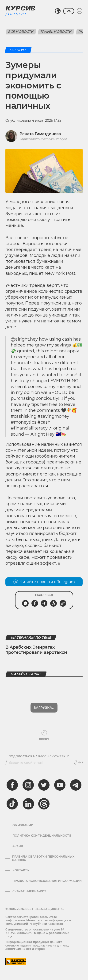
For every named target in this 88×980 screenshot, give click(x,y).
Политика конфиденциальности (42, 836)
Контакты (21, 870)
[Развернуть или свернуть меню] (80, 11)
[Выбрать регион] (58, 11)
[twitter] (44, 785)
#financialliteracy (29, 428)
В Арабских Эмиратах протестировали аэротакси (36, 650)
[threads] (44, 804)
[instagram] (28, 785)
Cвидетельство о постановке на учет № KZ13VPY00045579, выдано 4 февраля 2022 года (37, 933)
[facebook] (12, 785)
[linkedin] (28, 804)
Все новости (21, 32)
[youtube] (60, 785)
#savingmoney (53, 416)
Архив (18, 846)
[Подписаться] (79, 763)
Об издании (23, 825)
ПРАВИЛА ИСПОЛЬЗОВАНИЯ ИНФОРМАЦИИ (47, 881)
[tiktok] (12, 804)
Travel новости (56, 32)
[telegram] (76, 785)
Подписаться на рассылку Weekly (39, 756)
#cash (44, 422)
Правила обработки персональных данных (43, 858)
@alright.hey (24, 339)
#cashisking (24, 416)
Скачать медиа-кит (29, 891)
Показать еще (44, 708)
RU (69, 11)
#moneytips (24, 422)
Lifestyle (17, 14)
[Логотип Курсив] (20, 8)
